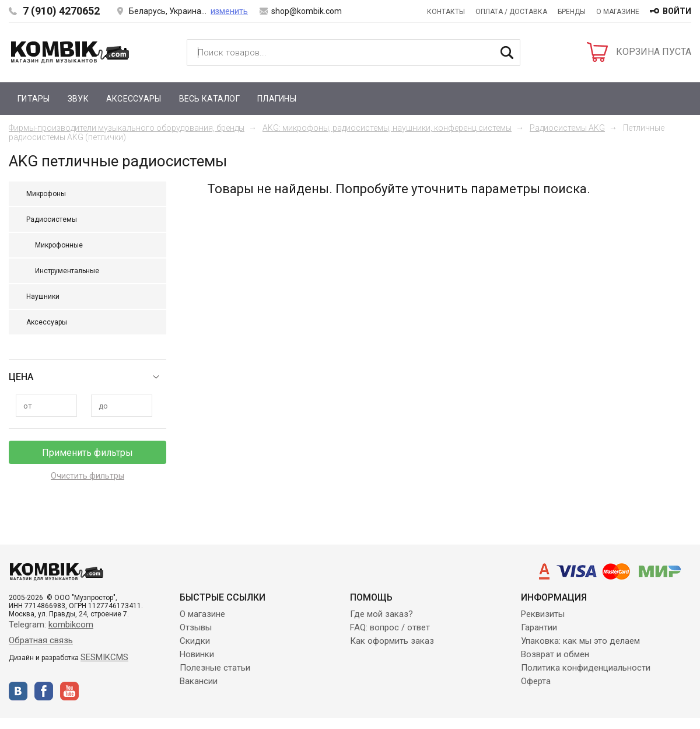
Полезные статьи (215, 668)
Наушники (43, 297)
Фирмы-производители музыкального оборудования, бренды (127, 128)
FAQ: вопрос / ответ (390, 627)
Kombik (70, 52)
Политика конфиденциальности (586, 668)
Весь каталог (209, 99)
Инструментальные (67, 271)
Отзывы (196, 627)
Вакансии (199, 681)
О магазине (618, 12)
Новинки (197, 654)
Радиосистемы (52, 219)
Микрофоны (46, 194)
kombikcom (71, 625)
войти (677, 11)
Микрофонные (59, 245)
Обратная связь (41, 640)
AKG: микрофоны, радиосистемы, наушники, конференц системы (387, 128)
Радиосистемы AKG (567, 128)
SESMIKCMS (104, 657)
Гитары (34, 99)
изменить (229, 11)
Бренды (572, 12)
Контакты (446, 12)
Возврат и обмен (555, 654)
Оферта (536, 681)
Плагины (277, 99)
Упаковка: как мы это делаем (580, 641)
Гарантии (539, 627)
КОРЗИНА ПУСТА (654, 52)
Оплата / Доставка (511, 12)
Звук (78, 99)
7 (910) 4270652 (61, 11)
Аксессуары (134, 99)
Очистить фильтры (87, 476)
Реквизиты (543, 614)
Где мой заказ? (381, 614)
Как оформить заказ (392, 641)
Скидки (195, 641)
